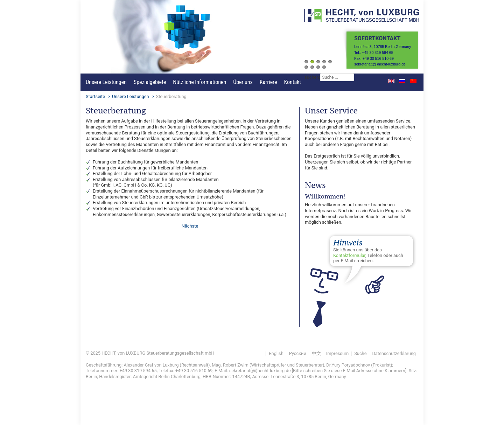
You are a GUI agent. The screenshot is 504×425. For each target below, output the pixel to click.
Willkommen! (325, 196)
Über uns (243, 82)
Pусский (298, 353)
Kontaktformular (349, 255)
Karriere (268, 82)
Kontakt (292, 82)
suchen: (312, 77)
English (276, 353)
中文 (316, 353)
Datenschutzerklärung (394, 353)
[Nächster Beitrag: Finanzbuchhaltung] (190, 226)
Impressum (337, 353)
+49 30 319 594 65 (138, 371)
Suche (360, 353)
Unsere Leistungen (106, 82)
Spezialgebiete (150, 82)
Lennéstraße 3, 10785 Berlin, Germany (308, 377)
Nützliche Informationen (199, 82)
